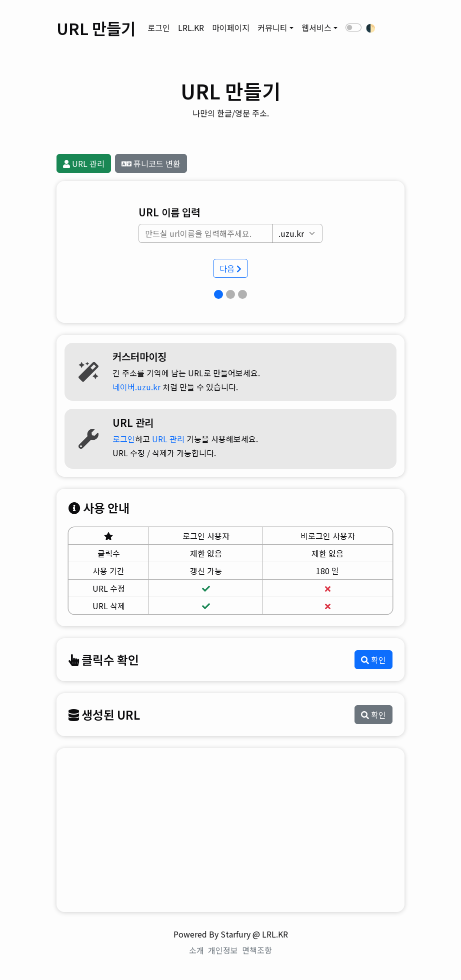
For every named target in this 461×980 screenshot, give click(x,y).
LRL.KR (191, 27)
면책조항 (257, 950)
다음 (230, 268)
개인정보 (223, 950)
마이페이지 (231, 27)
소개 (196, 950)
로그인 (159, 27)
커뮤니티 (272, 27)
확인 (373, 660)
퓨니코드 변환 (151, 163)
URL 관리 (84, 163)
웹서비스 (316, 27)
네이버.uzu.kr (136, 387)
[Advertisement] (230, 830)
